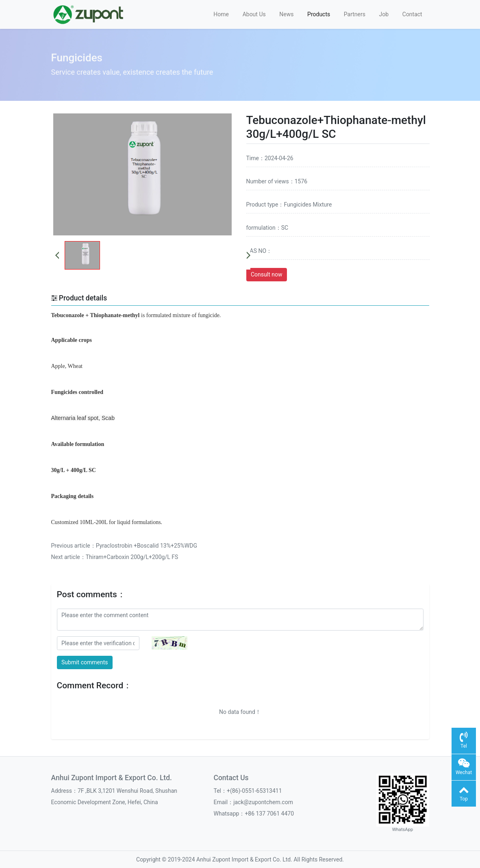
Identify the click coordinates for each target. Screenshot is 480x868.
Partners (355, 14)
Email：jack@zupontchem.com (253, 802)
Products (319, 14)
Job (384, 14)
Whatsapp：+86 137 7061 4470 (254, 814)
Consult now (266, 274)
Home (221, 14)
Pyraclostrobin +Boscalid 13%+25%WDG (147, 546)
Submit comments (85, 662)
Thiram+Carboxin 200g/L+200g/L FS (132, 557)
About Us (254, 14)
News (286, 14)
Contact (412, 14)
